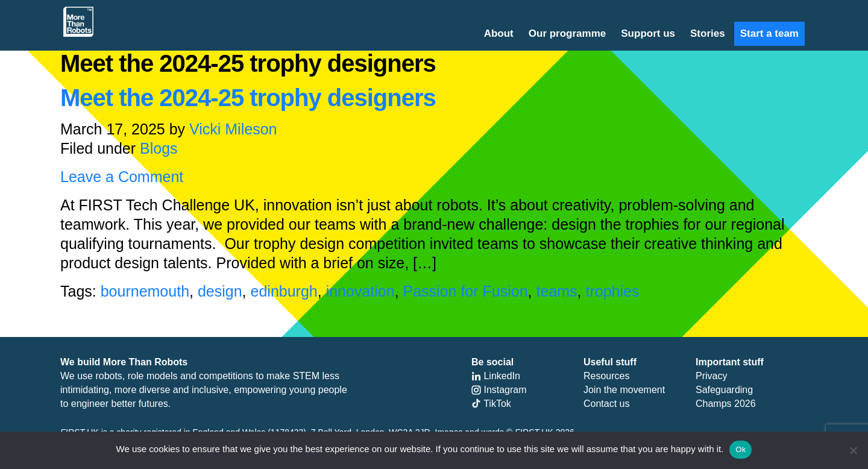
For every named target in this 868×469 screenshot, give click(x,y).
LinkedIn (496, 376)
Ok (741, 449)
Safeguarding (724, 390)
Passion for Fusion (466, 291)
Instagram (499, 390)
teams (556, 291)
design (220, 291)
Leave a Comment (122, 177)
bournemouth (145, 291)
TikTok (491, 404)
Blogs (159, 148)
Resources (606, 376)
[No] (853, 450)
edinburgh (284, 291)
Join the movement (624, 390)
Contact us (606, 404)
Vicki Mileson (233, 129)
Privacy (711, 376)
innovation (360, 291)
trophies (612, 291)
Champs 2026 (726, 404)
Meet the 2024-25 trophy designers (248, 98)
